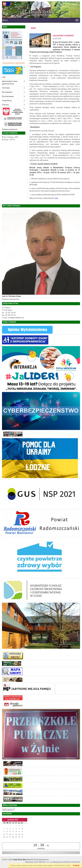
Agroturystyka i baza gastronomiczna (10, 83)
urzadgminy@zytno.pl (16, 318)
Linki (4, 77)
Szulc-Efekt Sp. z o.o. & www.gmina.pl (49, 862)
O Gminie (5, 105)
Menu (5, 20)
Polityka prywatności (10, 129)
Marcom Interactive (73, 862)
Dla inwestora (7, 92)
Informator (6, 88)
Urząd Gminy (7, 101)
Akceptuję (76, 866)
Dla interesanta (8, 96)
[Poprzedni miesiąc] (3, 820)
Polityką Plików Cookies (62, 866)
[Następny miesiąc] (23, 820)
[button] (24, 68)
